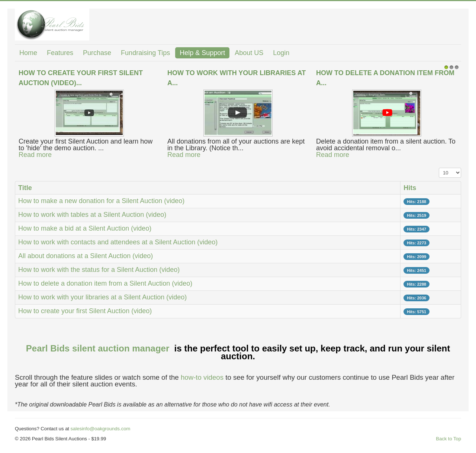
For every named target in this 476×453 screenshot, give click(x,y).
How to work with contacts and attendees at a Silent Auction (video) (118, 242)
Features (60, 53)
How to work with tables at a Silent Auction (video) (92, 215)
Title (25, 188)
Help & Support (202, 53)
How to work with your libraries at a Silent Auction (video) (102, 297)
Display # (439, 168)
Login (281, 53)
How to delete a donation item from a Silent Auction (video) (105, 283)
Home (28, 53)
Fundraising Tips (145, 53)
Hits (410, 188)
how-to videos (202, 377)
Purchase (97, 53)
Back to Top (448, 439)
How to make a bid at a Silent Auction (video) (85, 228)
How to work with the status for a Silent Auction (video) (99, 270)
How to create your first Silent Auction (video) (85, 311)
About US (249, 53)
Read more (35, 155)
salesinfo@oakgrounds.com (101, 429)
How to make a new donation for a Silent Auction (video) (101, 201)
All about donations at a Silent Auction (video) (86, 256)
